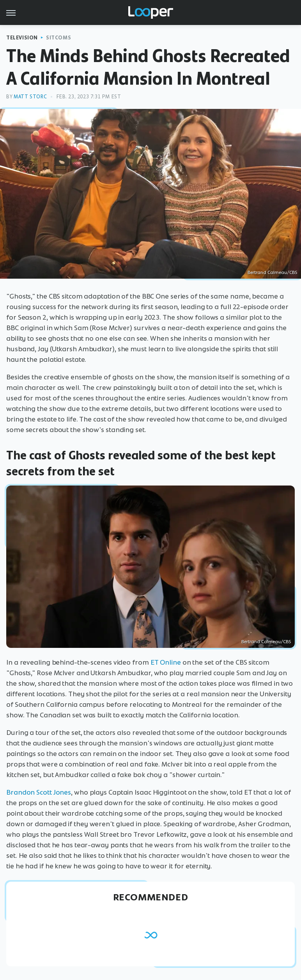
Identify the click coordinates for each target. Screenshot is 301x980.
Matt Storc (30, 97)
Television (22, 38)
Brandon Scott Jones (39, 792)
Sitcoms (58, 38)
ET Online (166, 662)
